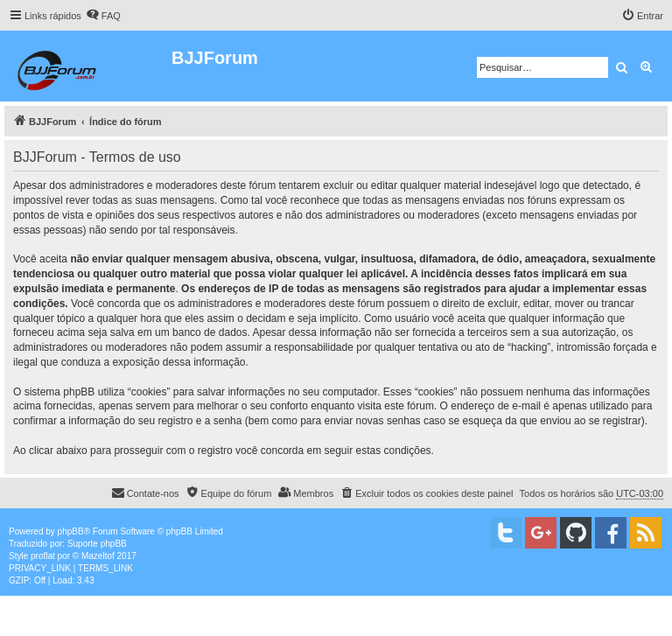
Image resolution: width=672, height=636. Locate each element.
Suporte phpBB (97, 544)
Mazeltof (98, 556)
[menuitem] (103, 16)
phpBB (71, 531)
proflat (43, 556)
